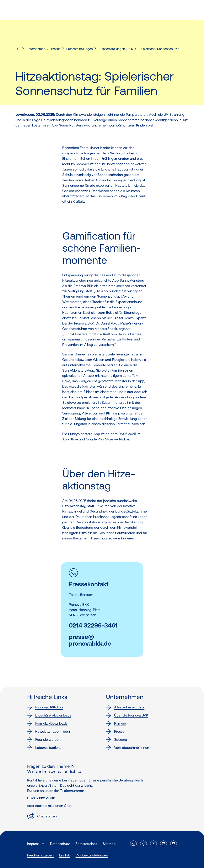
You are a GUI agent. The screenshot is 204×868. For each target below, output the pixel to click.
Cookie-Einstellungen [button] (92, 855)
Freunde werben (44, 740)
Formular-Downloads (47, 723)
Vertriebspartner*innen (128, 748)
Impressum (36, 844)
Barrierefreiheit (86, 844)
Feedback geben (40, 855)
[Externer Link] (133, 844)
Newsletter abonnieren (48, 732)
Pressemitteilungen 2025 (116, 49)
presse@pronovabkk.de (90, 640)
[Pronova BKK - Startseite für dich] (18, 50)
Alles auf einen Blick (125, 707)
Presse (56, 49)
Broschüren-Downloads (49, 715)
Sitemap (109, 844)
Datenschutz (60, 844)
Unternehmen (36, 49)
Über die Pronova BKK (127, 715)
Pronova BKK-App (45, 707)
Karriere (116, 723)
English (65, 855)
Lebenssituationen (45, 748)
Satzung (117, 740)
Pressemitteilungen (80, 49)
